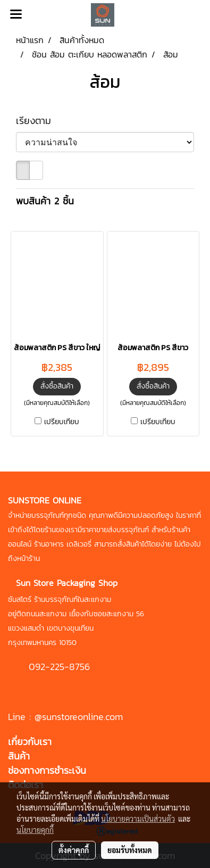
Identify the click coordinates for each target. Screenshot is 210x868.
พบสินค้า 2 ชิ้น (45, 201)
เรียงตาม (39, 121)
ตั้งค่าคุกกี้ (74, 850)
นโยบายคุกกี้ (35, 830)
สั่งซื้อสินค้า (57, 386)
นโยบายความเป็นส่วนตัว (138, 819)
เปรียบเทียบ (62, 422)
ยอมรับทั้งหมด (130, 850)
